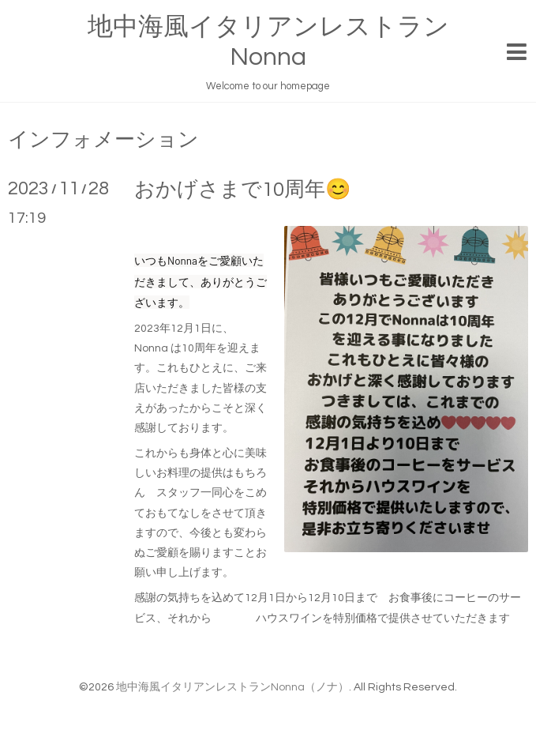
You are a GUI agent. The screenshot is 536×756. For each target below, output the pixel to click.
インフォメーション (103, 140)
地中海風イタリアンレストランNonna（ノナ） (232, 687)
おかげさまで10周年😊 (242, 190)
